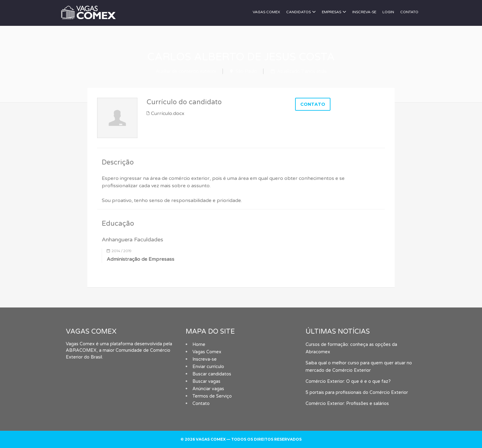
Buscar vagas (206, 381)
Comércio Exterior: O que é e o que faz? (348, 381)
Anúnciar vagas (208, 389)
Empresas (332, 12)
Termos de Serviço (212, 396)
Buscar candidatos (212, 374)
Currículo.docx (168, 113)
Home (199, 345)
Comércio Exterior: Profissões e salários (347, 404)
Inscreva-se (364, 12)
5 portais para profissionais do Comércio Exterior (357, 392)
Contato (409, 12)
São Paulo (246, 71)
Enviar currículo (208, 367)
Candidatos (298, 12)
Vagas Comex (266, 12)
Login (388, 12)
